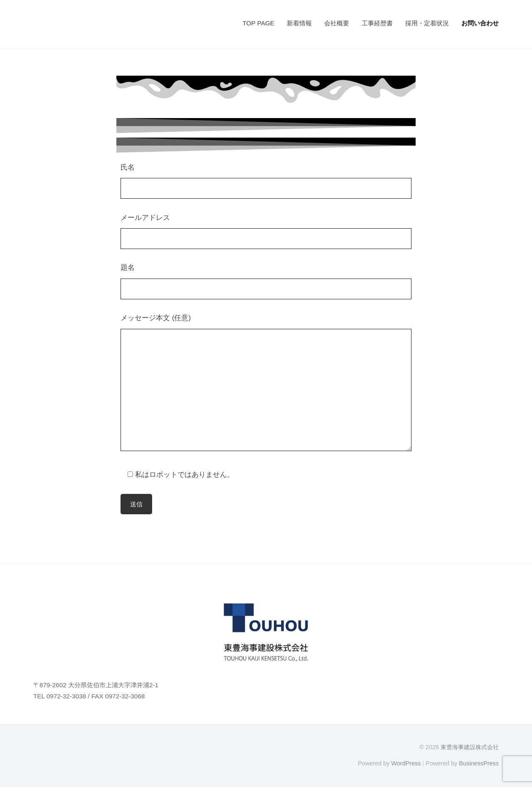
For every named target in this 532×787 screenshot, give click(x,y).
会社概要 (337, 23)
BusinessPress (479, 763)
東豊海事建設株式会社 (470, 747)
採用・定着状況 (427, 23)
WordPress (406, 763)
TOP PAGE (258, 23)
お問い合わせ (480, 23)
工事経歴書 (377, 23)
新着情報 (299, 23)
